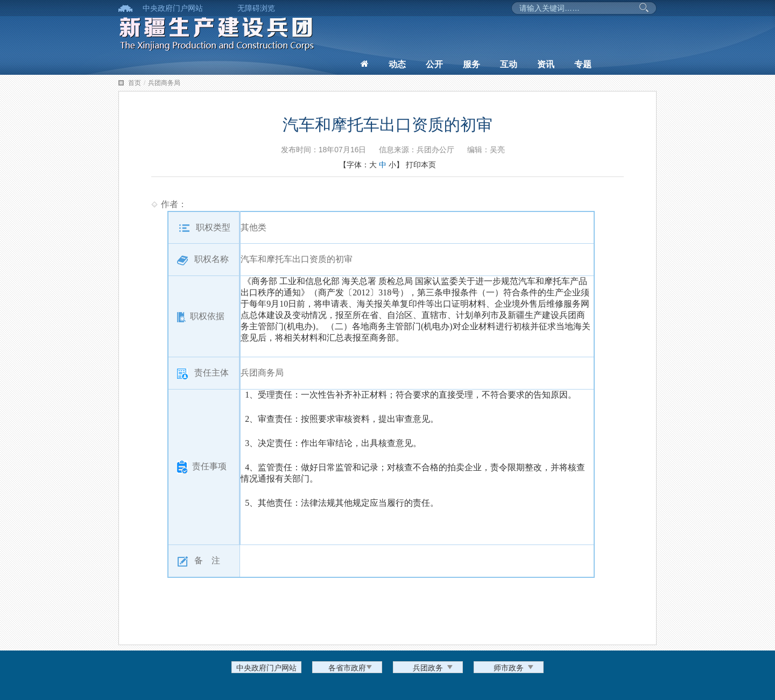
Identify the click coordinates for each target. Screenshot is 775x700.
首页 (135, 83)
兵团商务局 (164, 83)
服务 (471, 64)
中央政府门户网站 (173, 8)
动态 (397, 64)
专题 (583, 64)
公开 (434, 64)
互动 (509, 64)
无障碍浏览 (256, 8)
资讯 (546, 64)
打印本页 (421, 165)
